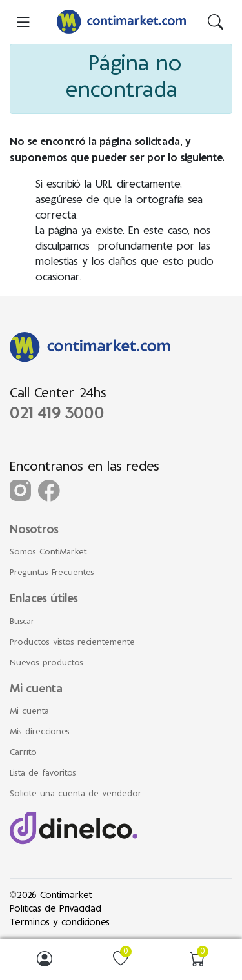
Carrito (23, 753)
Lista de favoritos (43, 774)
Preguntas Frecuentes (52, 573)
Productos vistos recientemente (72, 643)
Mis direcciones (40, 732)
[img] (216, 22)
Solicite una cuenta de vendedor (76, 794)
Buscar (22, 622)
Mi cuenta (29, 712)
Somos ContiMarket (48, 553)
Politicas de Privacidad (55, 909)
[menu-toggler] (23, 22)
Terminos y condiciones (60, 923)
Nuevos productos (46, 663)
